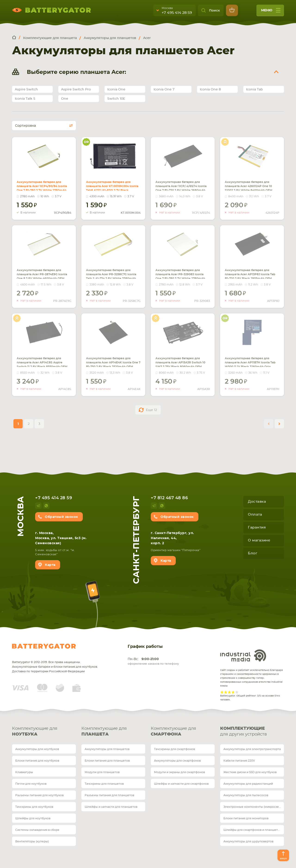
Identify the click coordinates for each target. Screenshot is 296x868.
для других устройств (252, 731)
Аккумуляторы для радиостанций (248, 784)
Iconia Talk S (25, 99)
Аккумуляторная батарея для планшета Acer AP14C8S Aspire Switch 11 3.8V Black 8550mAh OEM (43, 361)
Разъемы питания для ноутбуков (39, 795)
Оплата (255, 515)
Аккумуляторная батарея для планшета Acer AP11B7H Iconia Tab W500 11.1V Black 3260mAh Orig (251, 361)
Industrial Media (243, 655)
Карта (50, 565)
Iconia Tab (254, 90)
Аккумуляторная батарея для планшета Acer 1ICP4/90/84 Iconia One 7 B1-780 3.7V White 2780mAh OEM (43, 188)
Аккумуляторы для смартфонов (177, 761)
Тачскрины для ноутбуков (34, 807)
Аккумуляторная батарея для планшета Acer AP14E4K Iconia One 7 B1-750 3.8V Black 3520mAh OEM (112, 364)
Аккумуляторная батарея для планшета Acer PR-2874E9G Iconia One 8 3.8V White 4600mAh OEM (43, 273)
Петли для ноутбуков (31, 784)
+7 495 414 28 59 (177, 13)
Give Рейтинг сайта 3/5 (229, 692)
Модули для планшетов (102, 772)
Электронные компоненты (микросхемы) (254, 807)
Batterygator (44, 646)
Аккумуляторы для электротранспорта (252, 749)
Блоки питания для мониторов (246, 818)
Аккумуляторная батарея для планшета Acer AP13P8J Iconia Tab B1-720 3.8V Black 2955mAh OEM (251, 273)
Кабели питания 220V (239, 761)
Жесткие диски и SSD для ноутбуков (250, 772)
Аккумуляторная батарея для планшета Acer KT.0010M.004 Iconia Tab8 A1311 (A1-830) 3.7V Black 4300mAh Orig (112, 188)
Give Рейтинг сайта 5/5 (237, 692)
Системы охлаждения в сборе (37, 830)
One (65, 99)
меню (271, 12)
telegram (38, 506)
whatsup (46, 506)
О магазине (259, 540)
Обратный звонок (62, 517)
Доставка (257, 502)
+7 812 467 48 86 (169, 498)
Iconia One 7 (164, 90)
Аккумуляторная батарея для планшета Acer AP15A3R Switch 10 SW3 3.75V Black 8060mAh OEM (182, 361)
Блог (253, 553)
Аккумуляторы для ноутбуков (37, 749)
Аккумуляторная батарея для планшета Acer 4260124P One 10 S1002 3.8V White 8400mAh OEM (252, 185)
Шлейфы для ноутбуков (33, 818)
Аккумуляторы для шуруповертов (248, 841)
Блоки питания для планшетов (107, 761)
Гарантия (257, 527)
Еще (151, 410)
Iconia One (116, 90)
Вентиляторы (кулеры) (32, 841)
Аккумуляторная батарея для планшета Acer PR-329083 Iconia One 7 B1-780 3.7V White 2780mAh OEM (182, 273)
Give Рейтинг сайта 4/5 (233, 692)
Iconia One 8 (210, 90)
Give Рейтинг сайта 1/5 (222, 692)
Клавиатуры (24, 772)
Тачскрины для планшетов (104, 784)
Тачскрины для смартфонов (174, 749)
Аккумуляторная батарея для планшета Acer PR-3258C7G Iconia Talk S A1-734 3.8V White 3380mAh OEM (112, 276)
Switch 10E (116, 99)
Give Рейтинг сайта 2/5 (226, 692)
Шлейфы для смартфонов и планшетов (252, 830)
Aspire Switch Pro (76, 90)
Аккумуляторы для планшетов (107, 749)
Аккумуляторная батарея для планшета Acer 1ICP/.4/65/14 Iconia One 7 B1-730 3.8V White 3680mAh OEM (181, 188)
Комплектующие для (44, 732)
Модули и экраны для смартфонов (179, 772)
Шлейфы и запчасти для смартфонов (181, 784)
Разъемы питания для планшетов (109, 795)
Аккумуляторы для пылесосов (246, 795)
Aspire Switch (26, 90)
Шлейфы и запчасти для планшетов (111, 807)
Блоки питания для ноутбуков (37, 761)
